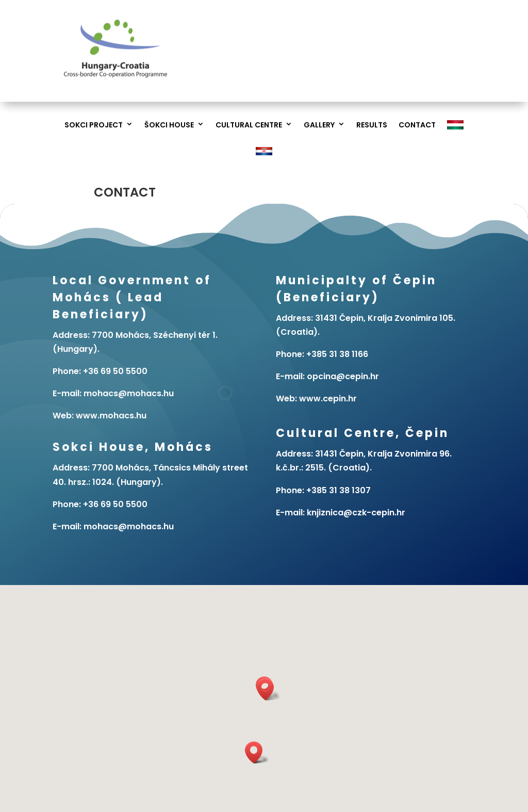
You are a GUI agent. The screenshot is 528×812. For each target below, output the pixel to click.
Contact (417, 125)
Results (372, 125)
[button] (269, 689)
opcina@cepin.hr (343, 376)
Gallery (319, 125)
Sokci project (94, 125)
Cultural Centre (249, 125)
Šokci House (169, 125)
